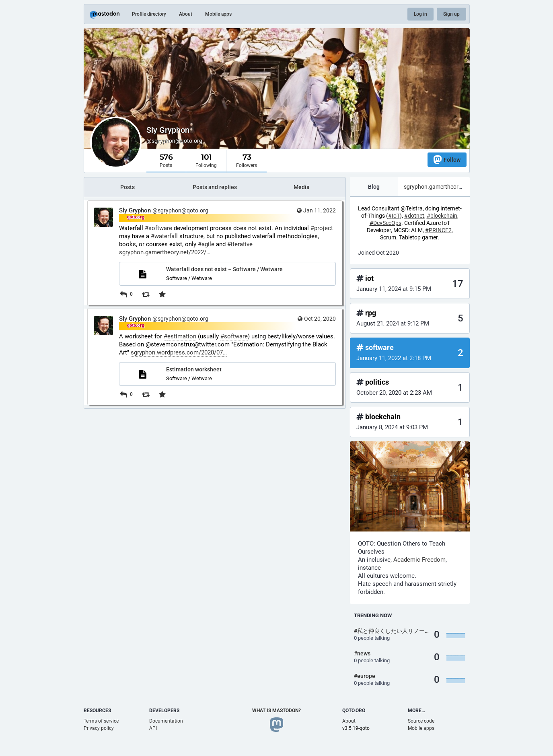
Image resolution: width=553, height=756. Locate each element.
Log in (420, 14)
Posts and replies (215, 187)
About (186, 14)
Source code (421, 721)
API (153, 728)
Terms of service (101, 721)
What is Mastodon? (276, 711)
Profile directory (149, 14)
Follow (447, 160)
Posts (127, 187)
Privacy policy (99, 728)
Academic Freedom (419, 560)
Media (302, 187)
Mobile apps (218, 14)
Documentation (166, 721)
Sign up (451, 14)
